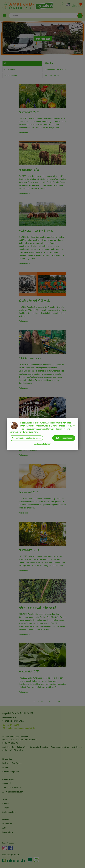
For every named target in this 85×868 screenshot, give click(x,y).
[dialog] (42, 434)
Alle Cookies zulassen (64, 438)
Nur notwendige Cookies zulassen (26, 438)
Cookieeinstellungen (42, 444)
